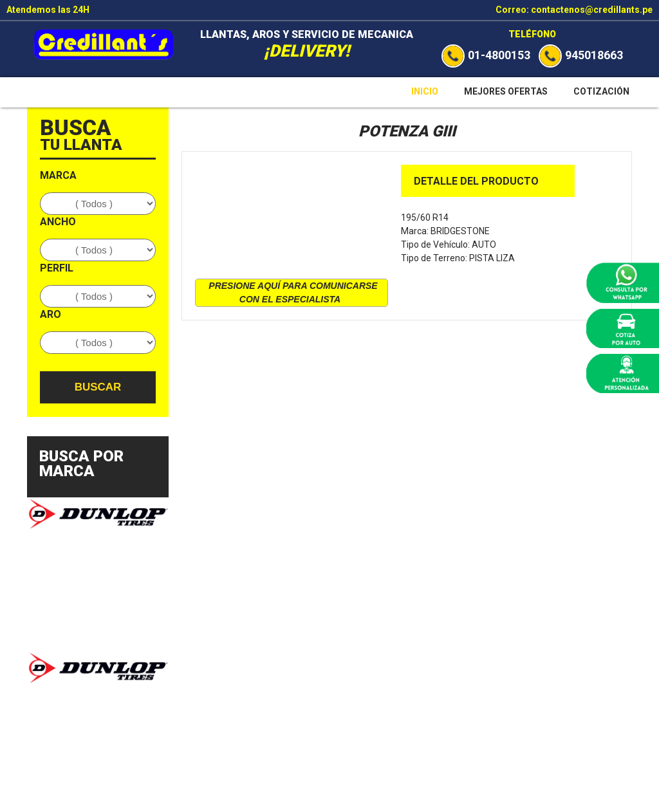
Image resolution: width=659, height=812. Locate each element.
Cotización (601, 91)
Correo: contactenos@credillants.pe (574, 10)
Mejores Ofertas (506, 91)
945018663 (581, 55)
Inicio (425, 91)
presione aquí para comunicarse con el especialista (293, 292)
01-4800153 (486, 55)
